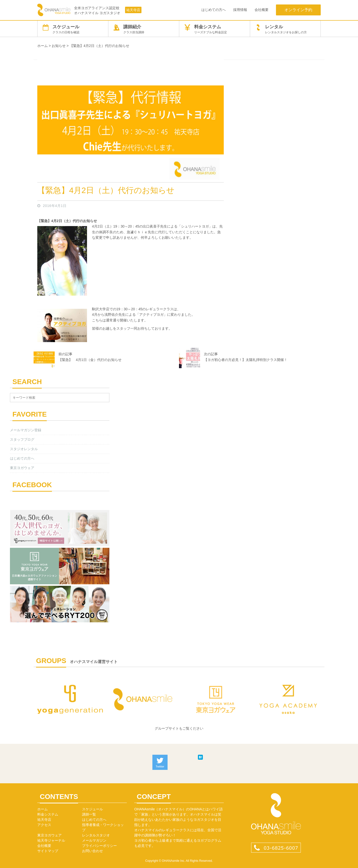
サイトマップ (48, 851)
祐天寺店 (133, 10)
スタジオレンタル (24, 449)
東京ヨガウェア (22, 468)
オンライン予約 (298, 10)
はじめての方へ (214, 10)
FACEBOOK (32, 485)
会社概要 (262, 10)
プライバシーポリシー (99, 846)
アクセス (44, 825)
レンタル (285, 29)
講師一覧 (89, 814)
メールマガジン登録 (26, 430)
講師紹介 (144, 29)
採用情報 (240, 10)
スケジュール (73, 29)
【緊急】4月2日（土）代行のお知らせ (106, 190)
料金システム (215, 29)
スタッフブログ (22, 439)
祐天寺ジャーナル (51, 840)
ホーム (43, 809)
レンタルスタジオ (96, 835)
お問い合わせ (92, 851)
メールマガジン (94, 840)
